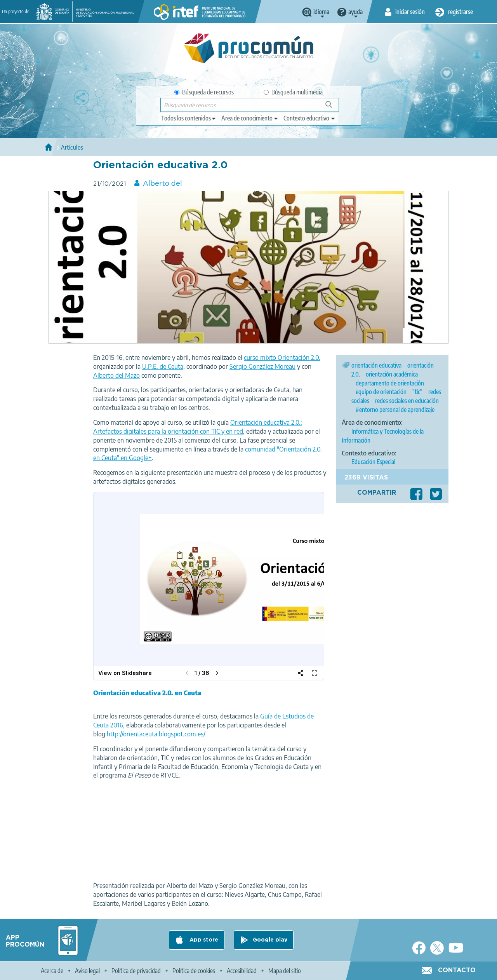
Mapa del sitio (285, 971)
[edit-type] (189, 118)
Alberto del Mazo (116, 375)
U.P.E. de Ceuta (163, 366)
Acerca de (52, 971)
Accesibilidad (242, 971)
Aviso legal (87, 971)
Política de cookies (194, 971)
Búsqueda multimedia (293, 92)
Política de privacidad (136, 971)
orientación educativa (376, 365)
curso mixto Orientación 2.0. (282, 357)
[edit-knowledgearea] (250, 118)
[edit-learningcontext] (310, 118)
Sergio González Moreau (262, 366)
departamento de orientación (390, 383)
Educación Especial (373, 462)
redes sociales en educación (407, 401)
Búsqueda (333, 107)
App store (203, 940)
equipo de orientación (381, 392)
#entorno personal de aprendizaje (395, 410)
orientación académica (392, 374)
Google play (270, 940)
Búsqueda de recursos (204, 92)
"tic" (417, 392)
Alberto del (162, 184)
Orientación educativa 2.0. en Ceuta (147, 693)
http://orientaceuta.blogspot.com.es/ (156, 734)
